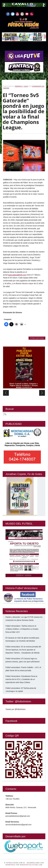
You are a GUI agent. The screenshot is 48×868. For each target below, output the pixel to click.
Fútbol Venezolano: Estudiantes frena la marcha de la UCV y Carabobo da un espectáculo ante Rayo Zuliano (21, 679)
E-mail (27, 14)
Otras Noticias (37, 338)
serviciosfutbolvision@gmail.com (18, 825)
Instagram (22, 14)
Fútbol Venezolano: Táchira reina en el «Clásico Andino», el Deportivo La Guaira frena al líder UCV (22, 629)
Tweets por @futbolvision (16, 709)
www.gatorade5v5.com (17, 275)
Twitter (13, 14)
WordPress (11, 865)
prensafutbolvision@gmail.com (18, 816)
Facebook (8, 14)
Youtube (17, 14)
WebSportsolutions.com (31, 865)
